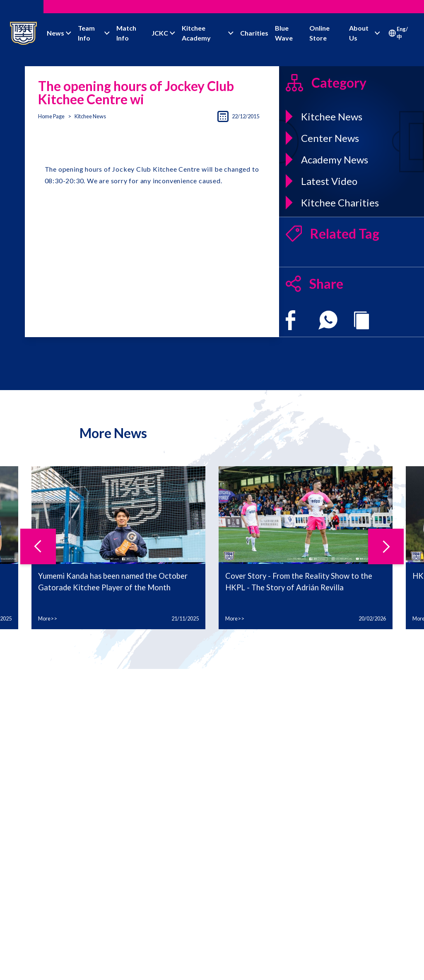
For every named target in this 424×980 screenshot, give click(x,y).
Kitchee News (90, 116)
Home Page (51, 116)
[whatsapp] (328, 320)
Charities (254, 33)
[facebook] (290, 320)
